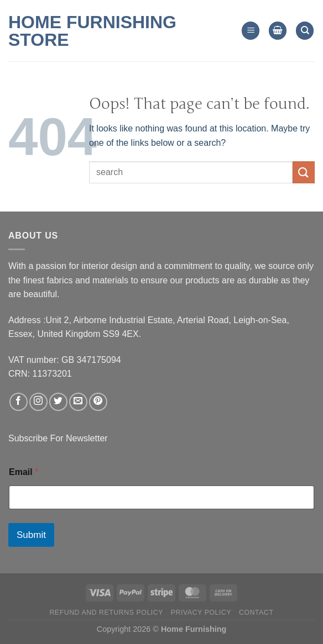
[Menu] (251, 31)
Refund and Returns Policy (106, 613)
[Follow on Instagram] (38, 402)
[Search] (305, 31)
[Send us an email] (78, 402)
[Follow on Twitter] (58, 402)
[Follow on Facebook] (19, 402)
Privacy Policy (201, 613)
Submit (31, 535)
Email (24, 472)
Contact (256, 613)
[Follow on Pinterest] (98, 402)
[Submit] (304, 172)
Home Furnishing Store (92, 31)
